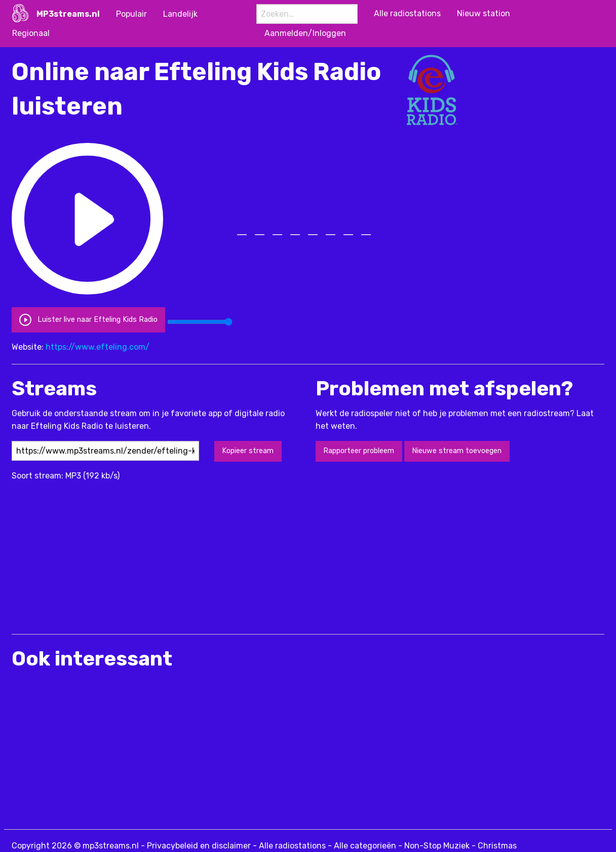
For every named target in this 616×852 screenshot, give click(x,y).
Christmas (497, 846)
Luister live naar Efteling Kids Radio (88, 320)
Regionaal (31, 33)
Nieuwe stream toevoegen (457, 451)
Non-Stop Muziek (437, 846)
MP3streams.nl (68, 14)
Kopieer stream (248, 451)
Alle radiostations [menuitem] (407, 13)
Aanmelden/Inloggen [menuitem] (305, 33)
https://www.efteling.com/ (98, 347)
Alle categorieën (365, 846)
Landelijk (180, 14)
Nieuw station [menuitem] (484, 13)
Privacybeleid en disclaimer (199, 846)
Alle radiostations (292, 846)
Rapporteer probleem (359, 451)
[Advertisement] (196, 553)
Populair (131, 14)
